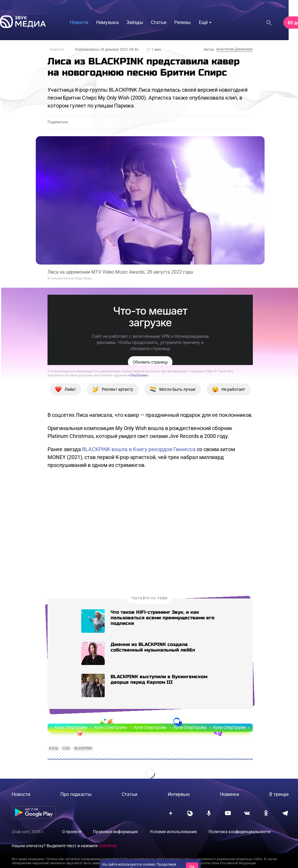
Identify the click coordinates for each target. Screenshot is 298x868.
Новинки (230, 794)
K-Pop (54, 748)
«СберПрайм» (138, 375)
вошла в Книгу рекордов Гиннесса (154, 449)
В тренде (279, 794)
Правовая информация (115, 832)
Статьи (129, 794)
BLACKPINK (96, 449)
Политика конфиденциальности (239, 832)
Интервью (179, 794)
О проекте (72, 832)
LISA (66, 748)
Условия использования (173, 832)
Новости (57, 50)
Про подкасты (76, 794)
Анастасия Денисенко (234, 49)
